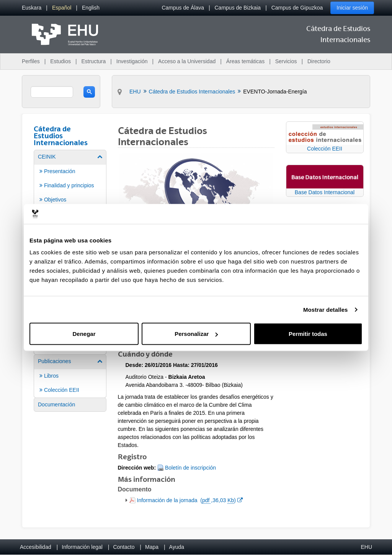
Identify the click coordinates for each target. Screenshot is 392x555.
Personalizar (196, 334)
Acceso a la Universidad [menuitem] (187, 61)
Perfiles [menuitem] (31, 61)
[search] (52, 92)
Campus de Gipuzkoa (297, 8)
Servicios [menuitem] (286, 61)
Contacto (124, 547)
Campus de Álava (183, 8)
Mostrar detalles (326, 309)
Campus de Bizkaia (238, 8)
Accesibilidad (36, 547)
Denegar (84, 334)
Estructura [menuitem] (93, 61)
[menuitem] (32, 8)
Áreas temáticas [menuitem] (245, 61)
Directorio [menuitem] (319, 61)
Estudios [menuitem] (60, 61)
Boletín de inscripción (190, 468)
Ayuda (177, 547)
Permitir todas (308, 334)
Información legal (82, 547)
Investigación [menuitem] (132, 61)
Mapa (152, 547)
